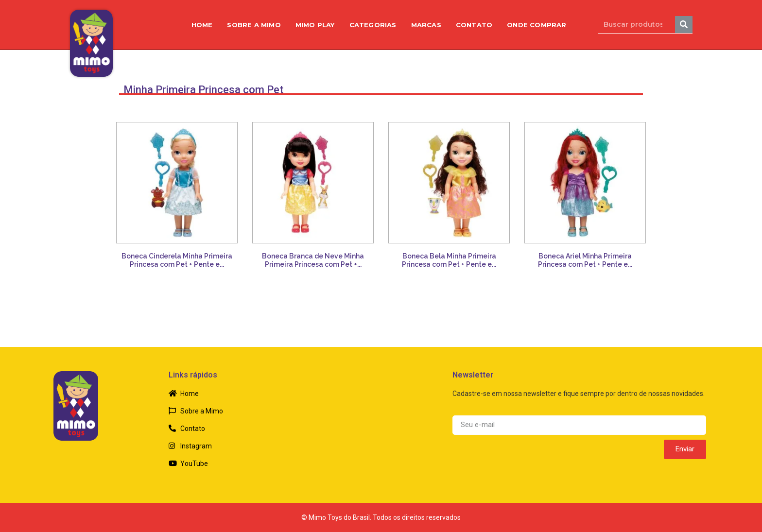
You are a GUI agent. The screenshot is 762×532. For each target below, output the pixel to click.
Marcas (426, 25)
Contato (474, 25)
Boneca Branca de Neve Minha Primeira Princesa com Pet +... (313, 260)
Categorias (373, 25)
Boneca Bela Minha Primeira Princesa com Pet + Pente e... (449, 260)
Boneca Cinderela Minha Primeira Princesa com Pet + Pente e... (177, 260)
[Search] (684, 25)
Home (202, 25)
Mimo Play (315, 25)
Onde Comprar (537, 25)
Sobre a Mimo (254, 25)
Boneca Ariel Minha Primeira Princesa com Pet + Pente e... (585, 260)
